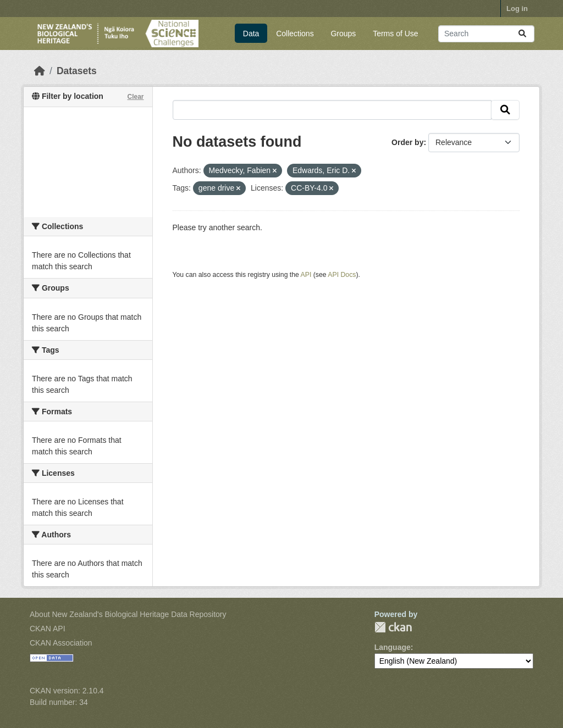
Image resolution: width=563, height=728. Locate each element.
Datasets (77, 71)
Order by (407, 142)
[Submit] (522, 34)
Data (251, 34)
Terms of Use (395, 34)
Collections (295, 34)
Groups (343, 34)
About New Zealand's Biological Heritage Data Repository (128, 614)
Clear (135, 97)
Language (393, 647)
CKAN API (48, 629)
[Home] (40, 71)
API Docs (342, 275)
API (306, 275)
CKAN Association (61, 643)
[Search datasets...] (486, 34)
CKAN (393, 627)
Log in (517, 9)
